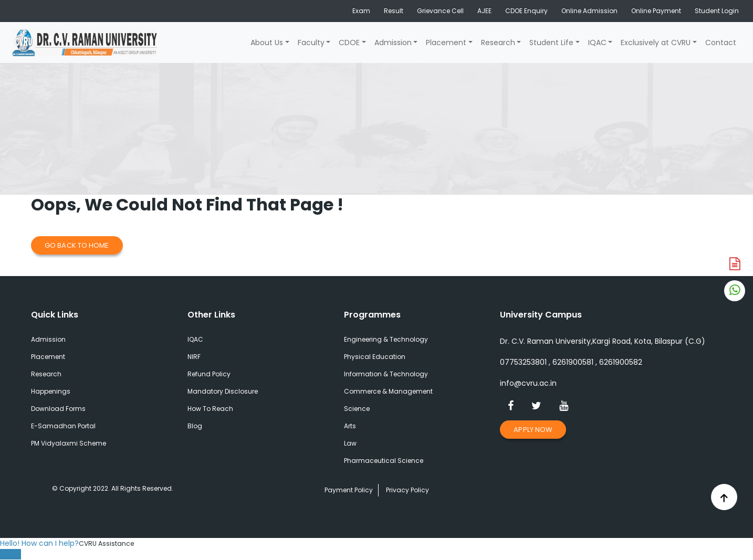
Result (394, 11)
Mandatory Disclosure (223, 391)
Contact (721, 43)
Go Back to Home (77, 245)
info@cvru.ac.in (528, 383)
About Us (267, 43)
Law (350, 443)
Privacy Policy (407, 490)
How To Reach (210, 409)
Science (357, 409)
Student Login (717, 11)
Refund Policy (209, 374)
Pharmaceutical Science (384, 461)
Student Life (551, 43)
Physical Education (375, 357)
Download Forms (58, 409)
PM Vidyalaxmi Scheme (69, 443)
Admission (393, 43)
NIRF (194, 357)
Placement (446, 43)
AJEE (484, 11)
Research (498, 43)
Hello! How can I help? (39, 543)
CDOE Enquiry (526, 11)
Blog (195, 426)
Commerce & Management (388, 391)
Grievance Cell (440, 11)
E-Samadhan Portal (63, 426)
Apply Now (533, 430)
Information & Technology (386, 374)
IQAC (597, 43)
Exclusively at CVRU (656, 43)
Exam (361, 11)
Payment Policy (349, 490)
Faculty (311, 43)
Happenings (51, 391)
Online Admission (589, 11)
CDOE (349, 43)
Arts (350, 426)
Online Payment (656, 11)
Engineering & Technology (386, 339)
